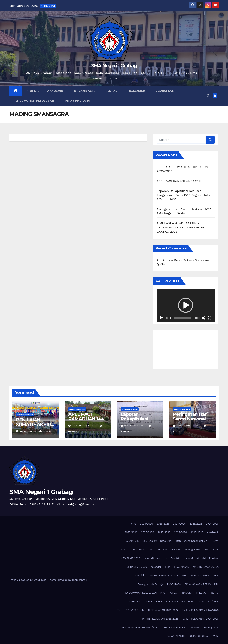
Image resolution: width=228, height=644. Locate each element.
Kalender (156, 567)
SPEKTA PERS (154, 601)
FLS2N (215, 541)
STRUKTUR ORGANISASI (180, 601)
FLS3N (122, 550)
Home (133, 524)
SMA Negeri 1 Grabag (114, 66)
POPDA (173, 593)
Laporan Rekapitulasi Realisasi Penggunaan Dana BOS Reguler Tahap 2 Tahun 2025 (184, 195)
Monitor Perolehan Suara (163, 576)
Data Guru (166, 541)
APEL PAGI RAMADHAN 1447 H (179, 181)
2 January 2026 (135, 426)
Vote (216, 636)
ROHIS (215, 593)
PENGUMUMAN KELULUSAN (34, 101)
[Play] (161, 318)
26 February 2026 (85, 426)
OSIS (216, 576)
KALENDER (137, 91)
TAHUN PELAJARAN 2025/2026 (160, 619)
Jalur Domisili (172, 558)
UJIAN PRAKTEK (177, 636)
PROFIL (32, 91)
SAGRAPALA (135, 601)
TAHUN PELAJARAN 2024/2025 (200, 610)
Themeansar (79, 580)
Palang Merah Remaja (151, 584)
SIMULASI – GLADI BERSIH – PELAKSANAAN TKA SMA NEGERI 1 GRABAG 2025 (182, 227)
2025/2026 (147, 524)
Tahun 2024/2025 (208, 601)
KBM (168, 567)
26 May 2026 (28, 431)
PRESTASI (111, 91)
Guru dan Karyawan (168, 550)
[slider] (183, 318)
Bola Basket (149, 541)
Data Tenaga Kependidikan (192, 541)
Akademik (213, 532)
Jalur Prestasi (211, 558)
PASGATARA (174, 584)
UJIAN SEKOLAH (200, 636)
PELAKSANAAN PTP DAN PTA (202, 584)
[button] (208, 96)
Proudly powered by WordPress (28, 580)
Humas (46, 431)
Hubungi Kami (192, 550)
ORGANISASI (84, 91)
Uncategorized (25, 415)
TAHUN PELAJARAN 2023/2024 (160, 610)
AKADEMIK (56, 91)
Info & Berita (211, 550)
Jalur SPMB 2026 (137, 567)
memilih (140, 576)
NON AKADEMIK (200, 576)
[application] (186, 305)
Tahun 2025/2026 (128, 610)
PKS (163, 593)
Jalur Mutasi (191, 558)
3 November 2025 (189, 426)
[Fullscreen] (210, 318)
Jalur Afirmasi (152, 558)
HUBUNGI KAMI (164, 91)
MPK (184, 576)
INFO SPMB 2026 (78, 101)
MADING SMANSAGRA (206, 567)
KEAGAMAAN (182, 567)
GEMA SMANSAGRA (141, 550)
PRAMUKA (186, 593)
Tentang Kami (211, 627)
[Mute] (204, 318)
